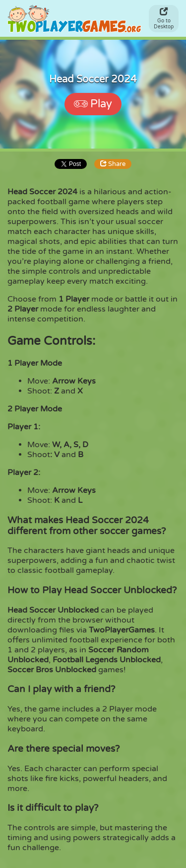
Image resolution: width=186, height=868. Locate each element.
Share (113, 164)
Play (93, 104)
